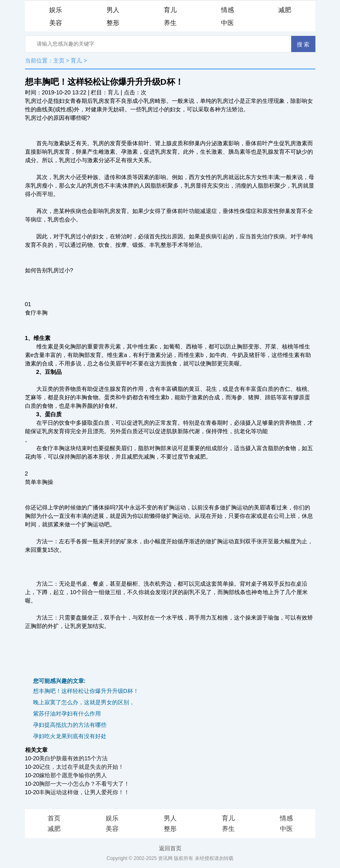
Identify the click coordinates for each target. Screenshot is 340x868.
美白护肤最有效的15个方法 (73, 758)
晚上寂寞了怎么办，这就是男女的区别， (84, 702)
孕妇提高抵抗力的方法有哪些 (70, 725)
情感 (227, 10)
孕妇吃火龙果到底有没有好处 (70, 736)
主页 (59, 61)
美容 (56, 23)
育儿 (170, 10)
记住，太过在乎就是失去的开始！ (81, 767)
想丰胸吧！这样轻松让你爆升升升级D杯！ (86, 691)
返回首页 (170, 848)
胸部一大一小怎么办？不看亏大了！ (84, 784)
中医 (227, 23)
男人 (113, 10)
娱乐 (56, 10)
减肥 (285, 10)
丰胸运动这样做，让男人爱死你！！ (84, 792)
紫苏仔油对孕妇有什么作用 (67, 714)
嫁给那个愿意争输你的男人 (73, 775)
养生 (170, 23)
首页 (54, 818)
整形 (113, 23)
